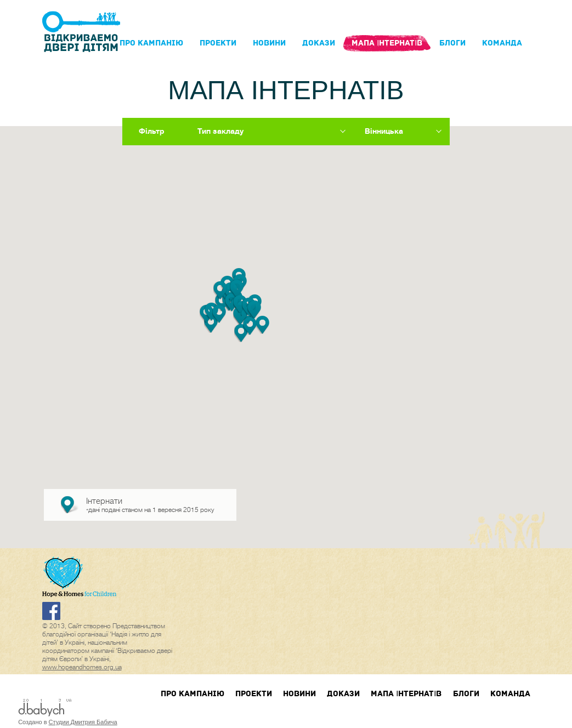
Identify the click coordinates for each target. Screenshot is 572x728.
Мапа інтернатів (387, 43)
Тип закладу (220, 131)
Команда (502, 43)
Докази (319, 43)
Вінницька (384, 131)
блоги (452, 43)
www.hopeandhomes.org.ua (82, 667)
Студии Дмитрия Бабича (83, 722)
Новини (269, 43)
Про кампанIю (151, 43)
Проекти (218, 43)
